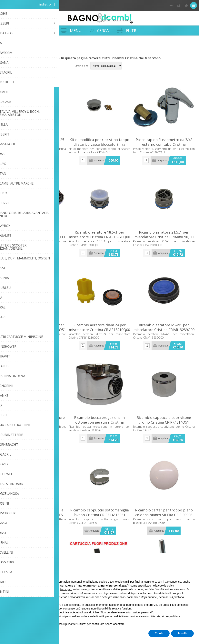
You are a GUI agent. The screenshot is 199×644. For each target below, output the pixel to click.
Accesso (179, 5)
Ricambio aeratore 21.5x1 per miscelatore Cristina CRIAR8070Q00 (164, 235)
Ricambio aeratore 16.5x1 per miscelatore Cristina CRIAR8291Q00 (35, 235)
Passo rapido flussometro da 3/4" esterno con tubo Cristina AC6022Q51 (164, 144)
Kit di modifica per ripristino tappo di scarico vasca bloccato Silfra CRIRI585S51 (99, 144)
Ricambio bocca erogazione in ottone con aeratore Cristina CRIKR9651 (99, 422)
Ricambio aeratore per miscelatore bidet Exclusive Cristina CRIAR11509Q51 (35, 422)
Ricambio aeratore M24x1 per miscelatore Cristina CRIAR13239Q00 (164, 327)
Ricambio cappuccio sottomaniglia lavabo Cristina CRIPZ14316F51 (99, 512)
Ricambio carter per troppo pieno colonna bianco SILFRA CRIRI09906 (164, 512)
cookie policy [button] (166, 586)
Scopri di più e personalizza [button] (30, 633)
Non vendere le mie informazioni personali (127, 612)
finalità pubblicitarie (28, 597)
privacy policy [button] (41, 620)
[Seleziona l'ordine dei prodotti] (106, 66)
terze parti (66, 589)
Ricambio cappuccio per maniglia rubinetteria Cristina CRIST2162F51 (35, 512)
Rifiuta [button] (159, 633)
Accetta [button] (182, 633)
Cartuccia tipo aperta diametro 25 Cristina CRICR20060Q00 (35, 142)
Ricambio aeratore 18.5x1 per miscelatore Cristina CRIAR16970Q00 (99, 235)
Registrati (171, 5)
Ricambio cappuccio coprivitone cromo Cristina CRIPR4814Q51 (164, 420)
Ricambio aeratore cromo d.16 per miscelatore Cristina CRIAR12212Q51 (35, 327)
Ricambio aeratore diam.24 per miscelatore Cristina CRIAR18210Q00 (99, 327)
